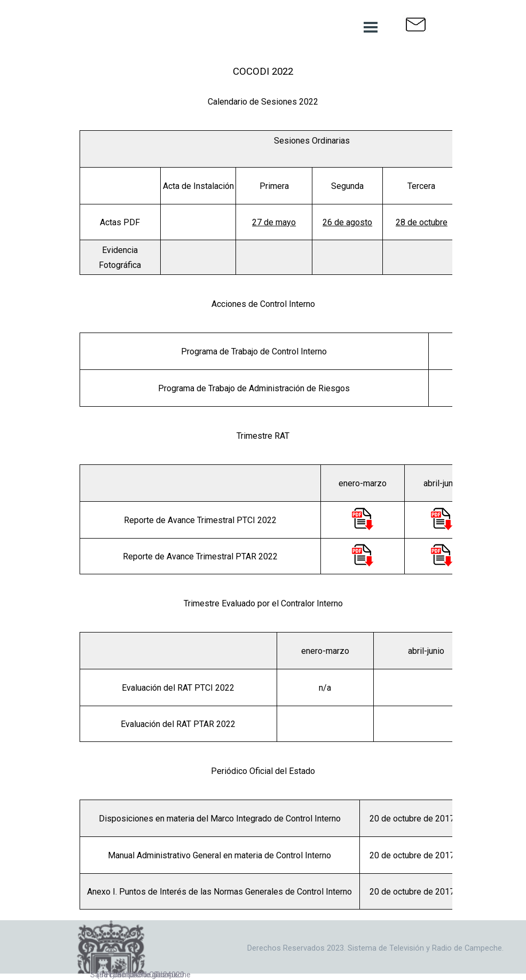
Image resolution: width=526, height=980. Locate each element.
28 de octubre (422, 222)
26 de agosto (347, 222)
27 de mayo (274, 222)
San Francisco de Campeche (140, 975)
